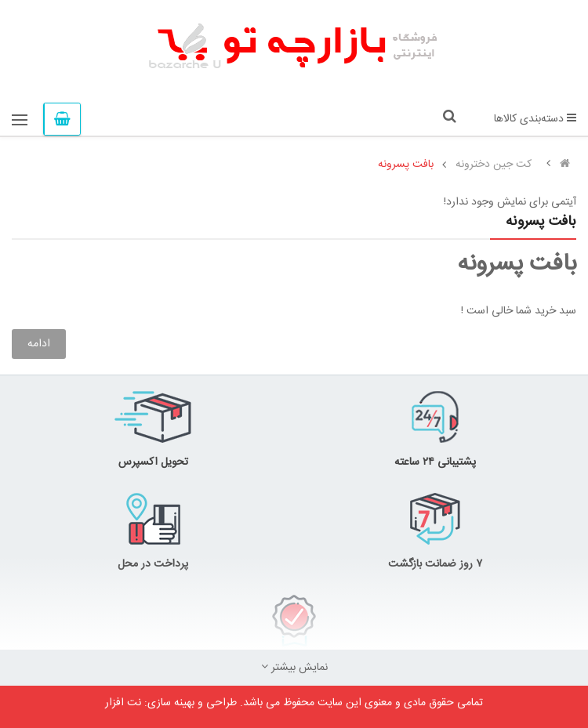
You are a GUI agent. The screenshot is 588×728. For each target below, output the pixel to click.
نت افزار (123, 703)
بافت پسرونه (406, 165)
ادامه (39, 344)
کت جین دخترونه (494, 165)
